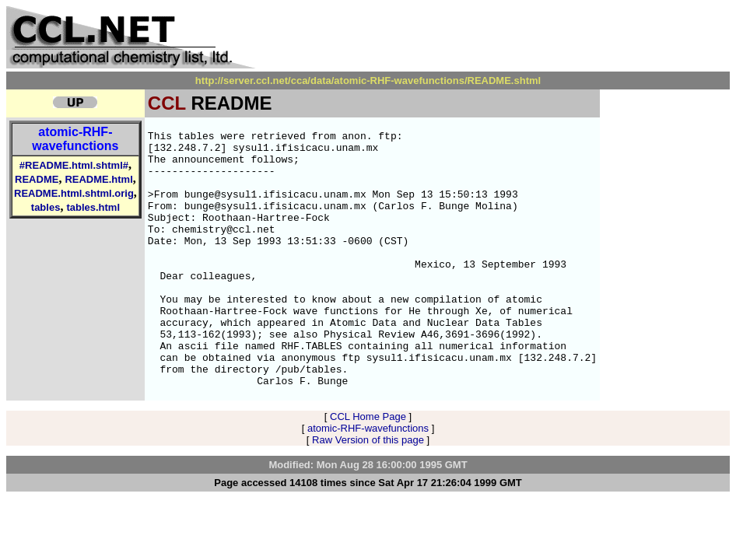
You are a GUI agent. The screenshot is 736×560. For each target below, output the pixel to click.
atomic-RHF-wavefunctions (75, 139)
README (37, 179)
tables (46, 207)
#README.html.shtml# (74, 165)
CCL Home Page (368, 468)
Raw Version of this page (368, 491)
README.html (98, 179)
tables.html (93, 207)
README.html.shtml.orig (74, 193)
